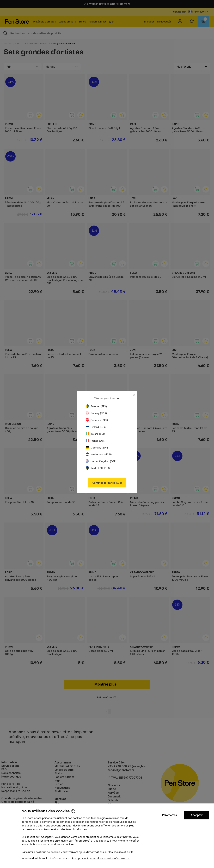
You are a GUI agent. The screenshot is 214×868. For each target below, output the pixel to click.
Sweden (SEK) (96, 406)
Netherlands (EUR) (99, 454)
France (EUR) (96, 441)
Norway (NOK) (96, 413)
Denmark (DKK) (97, 420)
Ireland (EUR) (96, 434)
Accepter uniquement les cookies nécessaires (101, 858)
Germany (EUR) (97, 448)
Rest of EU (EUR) (98, 468)
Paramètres (169, 815)
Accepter (197, 815)
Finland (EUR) (96, 427)
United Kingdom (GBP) (101, 461)
